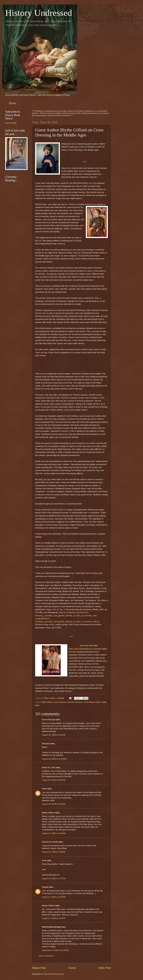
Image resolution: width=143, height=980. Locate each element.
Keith (44, 789)
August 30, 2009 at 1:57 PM (54, 878)
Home (12, 103)
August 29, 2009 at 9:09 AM (54, 852)
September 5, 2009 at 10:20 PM (55, 950)
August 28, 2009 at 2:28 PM (54, 780)
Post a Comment (46, 956)
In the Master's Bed (92, 702)
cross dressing (60, 702)
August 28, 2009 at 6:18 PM (54, 833)
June (44, 860)
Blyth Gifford (47, 702)
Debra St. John (49, 768)
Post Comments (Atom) (54, 974)
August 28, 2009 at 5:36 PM (54, 804)
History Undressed (39, 13)
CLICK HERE (11, 123)
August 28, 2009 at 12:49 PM (54, 759)
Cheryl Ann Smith (50, 842)
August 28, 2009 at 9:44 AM (54, 735)
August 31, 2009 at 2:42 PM (54, 918)
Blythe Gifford (48, 813)
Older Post (105, 968)
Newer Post (39, 968)
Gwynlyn (46, 744)
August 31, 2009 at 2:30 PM (54, 897)
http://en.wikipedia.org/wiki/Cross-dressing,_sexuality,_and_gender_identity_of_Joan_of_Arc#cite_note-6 (66, 615)
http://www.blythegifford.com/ (82, 649)
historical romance (75, 702)
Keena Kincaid (48, 720)
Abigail (45, 887)
